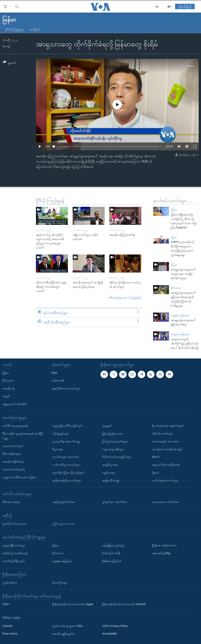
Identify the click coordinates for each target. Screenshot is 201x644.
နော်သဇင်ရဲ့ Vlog (161, 553)
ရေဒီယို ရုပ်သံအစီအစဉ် (15, 553)
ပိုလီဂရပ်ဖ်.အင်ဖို (111, 553)
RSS (54, 373)
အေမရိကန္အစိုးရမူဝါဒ (63, 634)
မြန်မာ (174, 210)
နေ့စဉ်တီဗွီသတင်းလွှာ (14, 545)
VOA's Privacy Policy (115, 626)
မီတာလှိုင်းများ (60, 583)
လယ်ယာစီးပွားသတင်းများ (66, 465)
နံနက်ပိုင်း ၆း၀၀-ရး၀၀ (14, 524)
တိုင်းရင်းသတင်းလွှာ (162, 433)
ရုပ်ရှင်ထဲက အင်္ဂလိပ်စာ (115, 502)
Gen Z (156, 457)
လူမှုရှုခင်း (107, 426)
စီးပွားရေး (57, 449)
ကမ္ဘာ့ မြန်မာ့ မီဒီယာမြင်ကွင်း (67, 426)
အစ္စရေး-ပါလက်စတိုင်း (15, 404)
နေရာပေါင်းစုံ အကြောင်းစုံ (166, 465)
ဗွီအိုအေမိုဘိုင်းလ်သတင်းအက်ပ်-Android (124, 604)
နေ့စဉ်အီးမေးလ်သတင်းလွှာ (66, 388)
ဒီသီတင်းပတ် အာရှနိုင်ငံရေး (117, 457)
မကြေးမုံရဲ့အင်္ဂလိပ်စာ (64, 502)
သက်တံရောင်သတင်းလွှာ (165, 480)
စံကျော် (6, 46)
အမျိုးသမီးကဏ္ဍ (111, 480)
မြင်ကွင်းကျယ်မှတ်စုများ (115, 441)
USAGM (7, 626)
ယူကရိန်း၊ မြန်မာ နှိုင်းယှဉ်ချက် (68, 473)
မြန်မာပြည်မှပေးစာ (112, 433)
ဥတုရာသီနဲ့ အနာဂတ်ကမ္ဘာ (66, 441)
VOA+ (6, 604)
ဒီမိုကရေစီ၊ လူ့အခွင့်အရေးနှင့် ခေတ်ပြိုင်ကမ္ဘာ (23, 436)
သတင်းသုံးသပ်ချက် (13, 446)
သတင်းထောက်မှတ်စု (14, 469)
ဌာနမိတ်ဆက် (10, 583)
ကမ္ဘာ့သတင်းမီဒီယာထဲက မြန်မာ (19, 477)
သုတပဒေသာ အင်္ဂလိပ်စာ (165, 502)
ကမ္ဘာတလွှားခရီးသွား (113, 449)
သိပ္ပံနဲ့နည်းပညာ (61, 433)
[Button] (9, 63)
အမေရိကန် (8, 388)
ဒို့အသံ (155, 473)
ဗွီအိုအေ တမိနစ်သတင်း (164, 545)
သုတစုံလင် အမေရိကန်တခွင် (167, 449)
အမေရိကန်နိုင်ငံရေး (13, 462)
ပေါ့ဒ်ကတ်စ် (58, 380)
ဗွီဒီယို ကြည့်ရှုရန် (15, 29)
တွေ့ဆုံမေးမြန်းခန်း (180, 315)
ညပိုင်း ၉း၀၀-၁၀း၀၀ (63, 524)
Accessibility (110, 634)
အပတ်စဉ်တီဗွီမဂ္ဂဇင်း (14, 561)
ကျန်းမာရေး (109, 473)
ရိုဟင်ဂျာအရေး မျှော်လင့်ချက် (168, 426)
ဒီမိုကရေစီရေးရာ (12, 454)
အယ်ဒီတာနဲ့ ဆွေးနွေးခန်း (15, 426)
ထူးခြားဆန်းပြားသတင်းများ (67, 480)
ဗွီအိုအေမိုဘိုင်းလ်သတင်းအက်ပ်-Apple (73, 604)
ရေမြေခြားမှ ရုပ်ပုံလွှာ (113, 545)
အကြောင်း (35, 29)
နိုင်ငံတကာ (176, 288)
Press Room (10, 634)
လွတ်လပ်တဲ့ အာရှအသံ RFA (67, 626)
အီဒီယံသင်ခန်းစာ (11, 502)
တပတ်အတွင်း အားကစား (66, 457)
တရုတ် (6, 396)
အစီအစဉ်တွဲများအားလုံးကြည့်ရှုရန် (125, 298)
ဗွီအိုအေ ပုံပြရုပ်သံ (112, 561)
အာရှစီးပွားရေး (110, 465)
